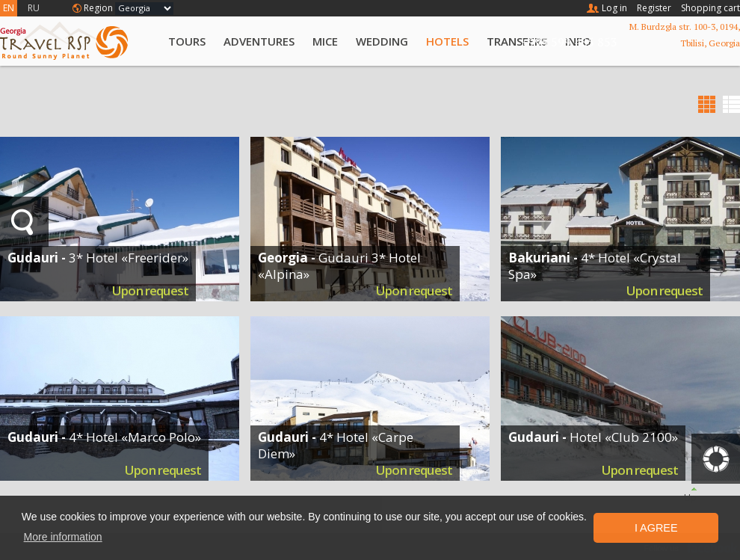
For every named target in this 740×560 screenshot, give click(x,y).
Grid (707, 104)
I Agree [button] (656, 528)
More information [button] (63, 537)
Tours (187, 41)
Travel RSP (76, 41)
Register (654, 8)
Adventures (259, 41)
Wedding (382, 41)
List (731, 104)
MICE (325, 41)
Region (98, 8)
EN (9, 8)
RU (34, 8)
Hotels (447, 41)
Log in (614, 8)
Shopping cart (710, 8)
